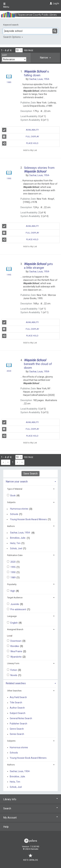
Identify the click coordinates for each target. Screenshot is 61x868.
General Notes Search (21, 718)
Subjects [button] (11, 502)
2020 (13, 562)
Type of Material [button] (15, 489)
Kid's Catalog (31, 858)
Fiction (14, 670)
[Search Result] (9, 77)
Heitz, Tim (15, 543)
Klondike (15, 646)
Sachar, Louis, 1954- (20, 533)
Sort (4, 55)
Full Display (21, 137)
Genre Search (17, 729)
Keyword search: (11, 25)
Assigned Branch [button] (15, 629)
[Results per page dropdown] (19, 50)
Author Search (17, 708)
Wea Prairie (17, 651)
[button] (45, 58)
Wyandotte (16, 657)
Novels (14, 675)
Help (6, 827)
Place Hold (20, 143)
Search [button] (30, 808)
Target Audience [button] (15, 598)
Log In (56, 3)
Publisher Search (18, 724)
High (13, 591)
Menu (6, 5)
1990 (13, 572)
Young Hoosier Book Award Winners (28, 519)
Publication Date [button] (15, 555)
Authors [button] (11, 526)
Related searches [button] (16, 683)
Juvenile (15, 604)
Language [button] (12, 616)
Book (13, 496)
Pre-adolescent (19, 609)
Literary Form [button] (13, 663)
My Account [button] (30, 818)
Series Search (17, 734)
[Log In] (51, 3)
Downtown (16, 641)
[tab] (45, 58)
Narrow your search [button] (17, 482)
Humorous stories (19, 509)
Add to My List (30, 150)
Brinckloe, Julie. (18, 538)
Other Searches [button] (14, 691)
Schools (14, 514)
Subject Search (18, 713)
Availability (20, 130)
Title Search (16, 703)
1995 (13, 567)
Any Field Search (18, 697)
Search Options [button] (13, 37)
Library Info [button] (30, 799)
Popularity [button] (12, 584)
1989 (13, 578)
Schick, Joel (16, 548)
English (14, 623)
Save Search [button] (30, 474)
